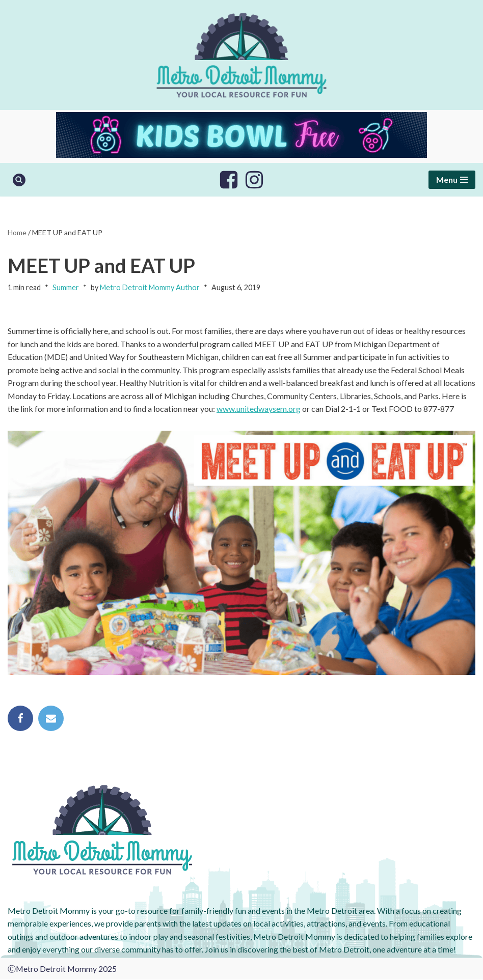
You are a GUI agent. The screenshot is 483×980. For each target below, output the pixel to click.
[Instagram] (254, 180)
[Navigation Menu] (452, 180)
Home (17, 232)
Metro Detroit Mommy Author (150, 288)
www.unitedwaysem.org (259, 409)
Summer (66, 288)
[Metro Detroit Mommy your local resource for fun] (242, 55)
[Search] (19, 180)
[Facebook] (229, 180)
